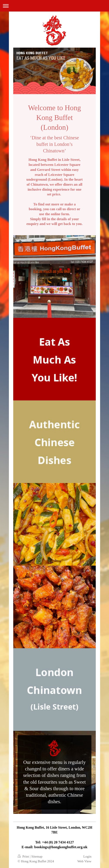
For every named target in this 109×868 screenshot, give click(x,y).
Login (87, 856)
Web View (84, 861)
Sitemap (37, 856)
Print (24, 856)
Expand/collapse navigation (54, 6)
